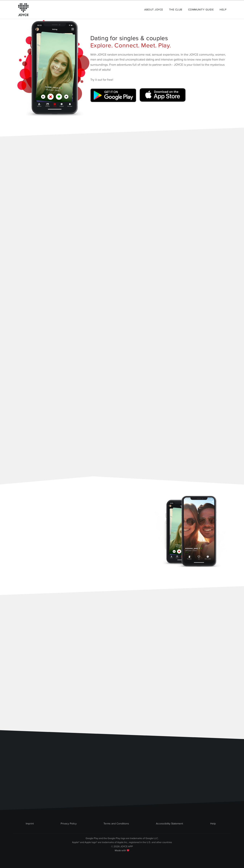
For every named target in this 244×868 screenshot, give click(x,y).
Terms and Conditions (116, 824)
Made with (122, 850)
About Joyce (154, 10)
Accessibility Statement (169, 824)
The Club (176, 10)
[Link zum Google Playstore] (114, 97)
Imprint (30, 824)
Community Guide (201, 10)
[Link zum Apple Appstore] (162, 97)
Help (223, 10)
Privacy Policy (69, 824)
